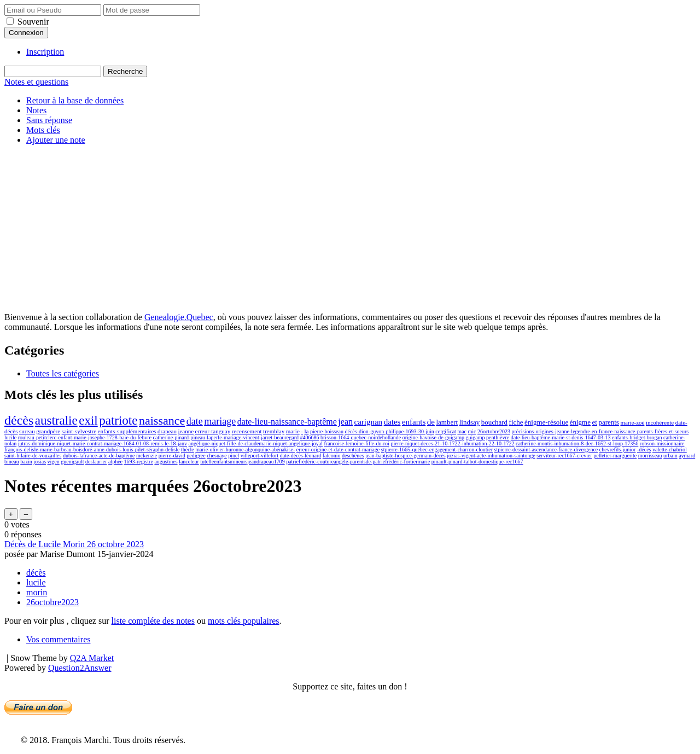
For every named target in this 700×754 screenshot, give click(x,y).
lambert (447, 422)
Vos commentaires (58, 639)
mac (462, 431)
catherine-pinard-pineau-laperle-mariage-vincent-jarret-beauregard (226, 437)
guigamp (476, 437)
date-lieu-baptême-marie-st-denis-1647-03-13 (561, 437)
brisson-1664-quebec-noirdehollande (361, 437)
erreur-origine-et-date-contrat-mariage (338, 449)
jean (345, 422)
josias (40, 462)
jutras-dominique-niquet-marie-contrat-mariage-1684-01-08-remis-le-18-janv (103, 443)
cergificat (446, 431)
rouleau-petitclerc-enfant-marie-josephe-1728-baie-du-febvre (85, 437)
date (195, 421)
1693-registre (139, 462)
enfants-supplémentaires (127, 431)
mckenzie (147, 456)
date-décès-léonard (301, 456)
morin (37, 592)
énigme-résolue (546, 422)
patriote (118, 420)
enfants (414, 422)
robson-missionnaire (662, 443)
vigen (54, 462)
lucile (10, 437)
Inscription (45, 52)
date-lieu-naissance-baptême (287, 422)
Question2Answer (80, 668)
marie (293, 431)
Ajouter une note (56, 140)
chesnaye (217, 456)
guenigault (72, 462)
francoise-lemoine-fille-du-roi (357, 443)
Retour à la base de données (75, 100)
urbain (670, 456)
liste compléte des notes (153, 621)
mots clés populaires (244, 621)
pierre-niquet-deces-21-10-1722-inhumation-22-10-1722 (452, 443)
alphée (115, 462)
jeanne (186, 431)
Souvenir (33, 22)
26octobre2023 (494, 431)
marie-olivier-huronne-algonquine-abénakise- (245, 449)
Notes (36, 110)
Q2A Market (92, 658)
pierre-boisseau (327, 431)
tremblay (274, 431)
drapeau (167, 431)
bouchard (494, 422)
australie (56, 420)
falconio (332, 456)
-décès (644, 449)
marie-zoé (632, 422)
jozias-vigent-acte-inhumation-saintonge (491, 456)
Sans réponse (49, 120)
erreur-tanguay (213, 431)
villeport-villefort (259, 456)
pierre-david (172, 456)
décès (19, 420)
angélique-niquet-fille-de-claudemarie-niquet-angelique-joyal (256, 443)
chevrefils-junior (618, 449)
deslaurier (96, 462)
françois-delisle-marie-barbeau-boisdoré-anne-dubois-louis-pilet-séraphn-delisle (92, 449)
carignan (368, 422)
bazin (26, 462)
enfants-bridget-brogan (637, 437)
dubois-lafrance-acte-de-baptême (99, 456)
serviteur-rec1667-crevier (564, 456)
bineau (12, 462)
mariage (220, 421)
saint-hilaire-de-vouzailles (33, 456)
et (595, 422)
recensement (247, 431)
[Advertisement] (350, 230)
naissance (162, 420)
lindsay (470, 422)
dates (392, 422)
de (431, 422)
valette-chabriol (670, 449)
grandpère (48, 431)
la (306, 431)
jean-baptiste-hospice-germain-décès (406, 456)
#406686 (310, 437)
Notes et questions (36, 82)
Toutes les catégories (63, 373)
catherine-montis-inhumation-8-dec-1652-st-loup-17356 (577, 443)
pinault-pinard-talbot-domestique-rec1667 (477, 462)
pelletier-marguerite (615, 456)
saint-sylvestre (79, 431)
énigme (580, 422)
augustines (166, 462)
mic (472, 431)
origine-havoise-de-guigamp (433, 437)
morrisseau (650, 456)
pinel (234, 456)
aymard (687, 456)
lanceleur (189, 462)
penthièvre (498, 437)
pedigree (196, 456)
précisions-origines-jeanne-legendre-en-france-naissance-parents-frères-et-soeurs (600, 431)
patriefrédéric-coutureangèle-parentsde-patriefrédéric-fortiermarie (358, 462)
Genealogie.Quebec (179, 317)
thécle (188, 449)
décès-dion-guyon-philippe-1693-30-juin (389, 431)
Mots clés (43, 130)
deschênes (353, 456)
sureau (27, 431)
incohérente (660, 422)
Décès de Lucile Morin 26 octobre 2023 (74, 544)
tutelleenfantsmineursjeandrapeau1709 (242, 462)
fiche (516, 422)
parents (609, 422)
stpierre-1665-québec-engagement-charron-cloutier (437, 449)
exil (88, 420)
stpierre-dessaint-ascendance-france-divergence (546, 449)
